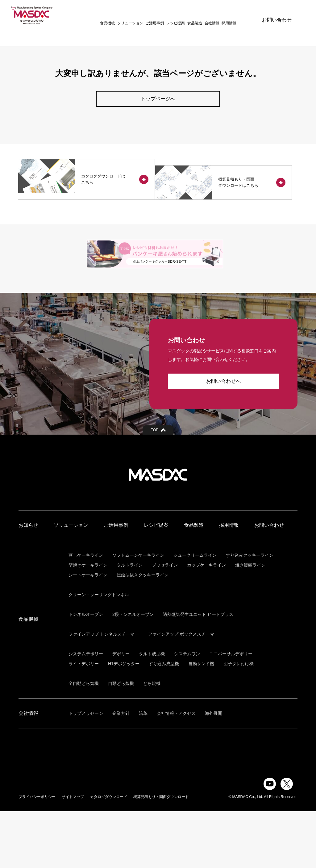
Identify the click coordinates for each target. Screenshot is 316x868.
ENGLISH (240, 15)
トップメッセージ (86, 770)
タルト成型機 (152, 710)
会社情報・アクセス (176, 770)
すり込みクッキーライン (250, 612)
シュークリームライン (195, 612)
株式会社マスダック (158, 531)
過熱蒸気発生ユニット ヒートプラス (198, 671)
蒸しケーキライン (86, 612)
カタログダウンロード (109, 854)
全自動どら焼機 (84, 740)
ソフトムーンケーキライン (138, 612)
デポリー (121, 710)
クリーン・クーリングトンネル (99, 651)
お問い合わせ (277, 15)
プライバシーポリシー (37, 854)
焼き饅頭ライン (250, 622)
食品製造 (185, 15)
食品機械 (97, 15)
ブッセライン (165, 622)
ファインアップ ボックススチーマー (183, 691)
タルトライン (130, 622)
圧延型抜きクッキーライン (143, 632)
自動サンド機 (201, 720)
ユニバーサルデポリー (231, 710)
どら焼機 (152, 740)
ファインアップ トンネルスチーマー (104, 691)
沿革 (143, 770)
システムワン (187, 710)
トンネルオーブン (86, 671)
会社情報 (202, 15)
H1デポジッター (124, 720)
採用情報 (219, 15)
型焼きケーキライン (88, 622)
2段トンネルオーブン (133, 671)
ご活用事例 (144, 15)
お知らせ (28, 582)
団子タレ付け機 (239, 720)
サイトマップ (73, 854)
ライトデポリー (84, 720)
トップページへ (158, 99)
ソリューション (120, 15)
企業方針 (121, 770)
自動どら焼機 (121, 740)
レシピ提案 (165, 15)
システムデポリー (86, 710)
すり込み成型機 (164, 720)
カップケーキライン (206, 622)
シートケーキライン (88, 632)
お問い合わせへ (223, 438)
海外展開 (214, 770)
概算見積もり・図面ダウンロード (161, 854)
